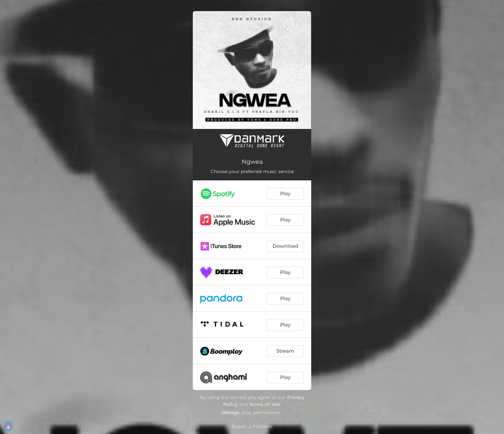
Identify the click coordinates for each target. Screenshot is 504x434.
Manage (231, 412)
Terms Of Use (265, 404)
